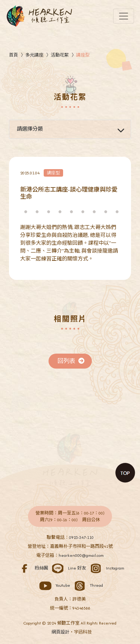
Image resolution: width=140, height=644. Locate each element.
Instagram (106, 568)
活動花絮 (60, 55)
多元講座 (34, 55)
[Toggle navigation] (124, 16)
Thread (87, 585)
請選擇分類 (30, 129)
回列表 (71, 361)
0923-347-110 (81, 537)
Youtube (54, 585)
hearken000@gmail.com (81, 555)
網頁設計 (60, 632)
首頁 (13, 55)
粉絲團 (32, 568)
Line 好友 (68, 568)
